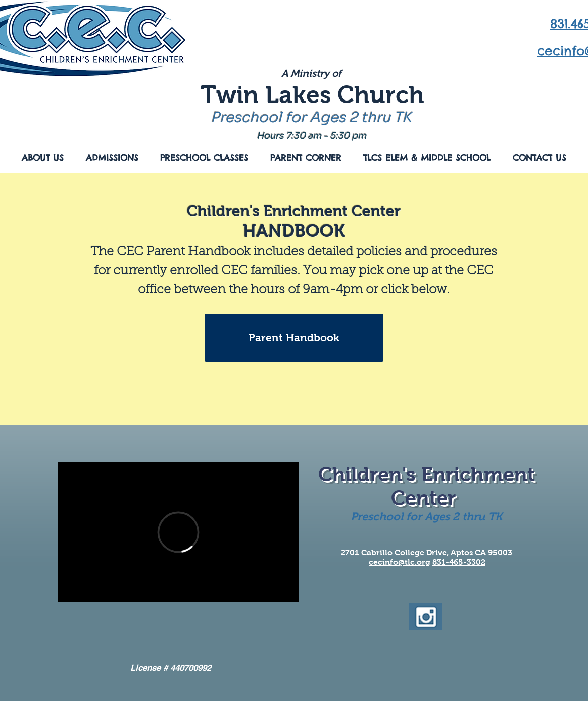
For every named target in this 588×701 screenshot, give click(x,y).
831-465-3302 (459, 562)
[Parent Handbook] (294, 338)
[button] (43, 158)
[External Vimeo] (178, 532)
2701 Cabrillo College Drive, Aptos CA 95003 (426, 553)
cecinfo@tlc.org (400, 562)
